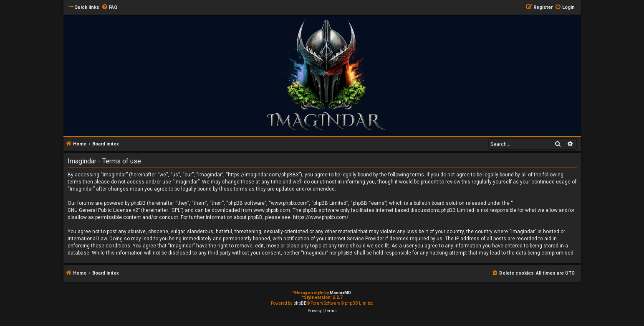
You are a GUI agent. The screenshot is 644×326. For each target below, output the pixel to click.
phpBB (300, 303)
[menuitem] (109, 8)
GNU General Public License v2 (103, 210)
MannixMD (340, 293)
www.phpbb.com (272, 210)
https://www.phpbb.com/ (321, 217)
